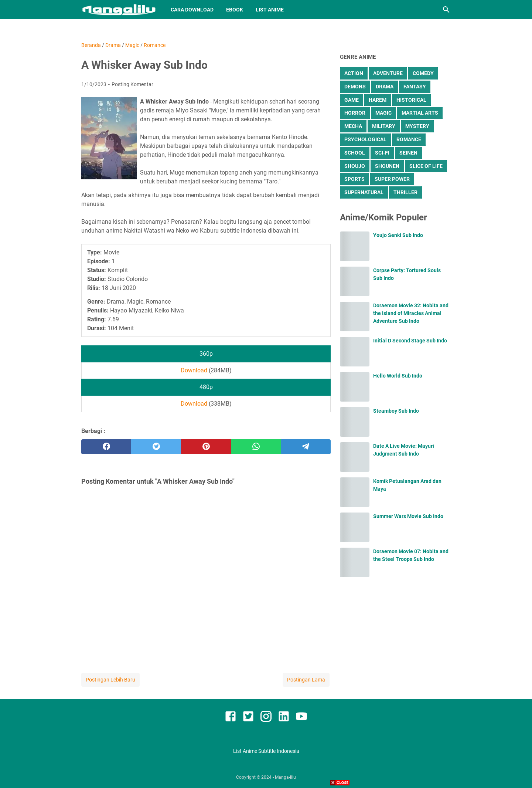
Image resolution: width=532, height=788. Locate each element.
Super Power (392, 179)
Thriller (405, 192)
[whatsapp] (256, 447)
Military (384, 126)
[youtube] (301, 718)
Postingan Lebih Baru (110, 680)
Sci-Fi (382, 153)
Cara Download (192, 10)
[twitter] (156, 447)
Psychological (365, 139)
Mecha (353, 126)
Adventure (388, 73)
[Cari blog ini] (446, 10)
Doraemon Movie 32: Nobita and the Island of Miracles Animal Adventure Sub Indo (411, 313)
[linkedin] (284, 718)
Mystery (417, 126)
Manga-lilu (285, 777)
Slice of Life (426, 166)
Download (194, 370)
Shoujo (355, 166)
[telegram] (306, 447)
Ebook (235, 10)
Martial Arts (420, 113)
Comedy (423, 73)
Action (354, 73)
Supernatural (364, 192)
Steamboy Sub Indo (396, 411)
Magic (383, 113)
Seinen (408, 153)
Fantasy (415, 87)
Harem (378, 100)
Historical (411, 100)
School (355, 153)
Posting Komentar (132, 84)
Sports (354, 179)
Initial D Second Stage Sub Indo (410, 341)
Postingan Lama (306, 680)
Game (352, 100)
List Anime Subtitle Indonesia (266, 751)
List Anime (270, 10)
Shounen (387, 166)
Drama (385, 87)
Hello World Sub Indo (398, 376)
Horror (355, 113)
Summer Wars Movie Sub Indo (408, 516)
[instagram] (266, 718)
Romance (409, 139)
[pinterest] (206, 447)
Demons (355, 87)
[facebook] (106, 447)
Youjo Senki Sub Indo (398, 235)
